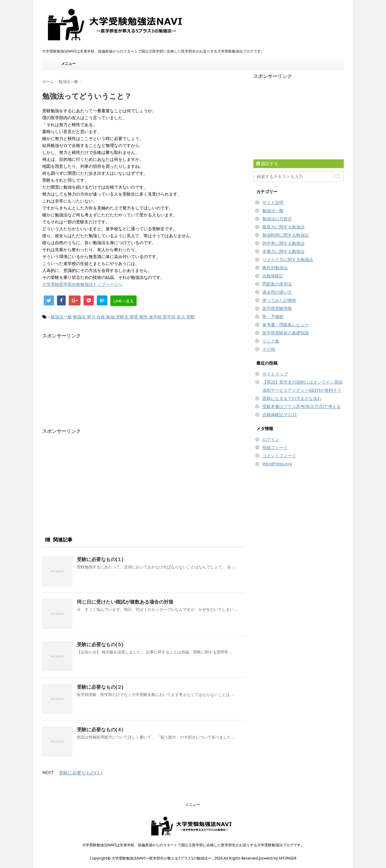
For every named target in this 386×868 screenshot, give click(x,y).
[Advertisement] (93, 381)
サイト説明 (273, 203)
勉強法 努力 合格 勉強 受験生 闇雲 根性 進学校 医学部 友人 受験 (134, 317)
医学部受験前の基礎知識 (286, 333)
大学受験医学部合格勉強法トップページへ (82, 284)
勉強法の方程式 (277, 219)
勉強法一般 (61, 317)
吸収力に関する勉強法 (283, 227)
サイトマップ (275, 374)
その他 (269, 349)
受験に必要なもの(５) (100, 644)
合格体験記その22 (280, 415)
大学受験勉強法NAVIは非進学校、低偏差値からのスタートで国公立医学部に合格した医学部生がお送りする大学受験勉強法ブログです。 (193, 845)
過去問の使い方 (277, 292)
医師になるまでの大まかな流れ (292, 398)
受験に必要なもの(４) (100, 729)
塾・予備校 (273, 317)
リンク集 (271, 341)
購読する (267, 164)
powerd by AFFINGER (278, 858)
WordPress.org (277, 464)
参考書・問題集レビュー (286, 325)
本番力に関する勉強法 (283, 251)
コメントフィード (279, 456)
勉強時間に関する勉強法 (286, 235)
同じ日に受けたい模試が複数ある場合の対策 (125, 602)
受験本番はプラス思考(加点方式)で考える (302, 407)
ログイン (271, 439)
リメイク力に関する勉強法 (288, 260)
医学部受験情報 (277, 308)
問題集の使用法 (277, 284)
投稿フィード (275, 448)
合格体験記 (273, 276)
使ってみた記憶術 (279, 300)
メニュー (68, 64)
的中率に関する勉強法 (283, 243)
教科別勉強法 (275, 268)
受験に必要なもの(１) (100, 559)
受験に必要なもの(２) (100, 687)
